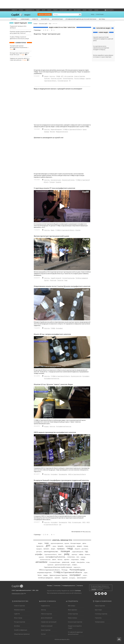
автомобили (41, 562)
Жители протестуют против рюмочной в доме (51, 236)
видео (46, 575)
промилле (40, 546)
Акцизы (46, 426)
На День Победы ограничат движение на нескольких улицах (19, 38)
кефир (81, 554)
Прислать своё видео (45, 14)
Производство (63, 474)
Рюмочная (53, 280)
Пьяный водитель (68, 78)
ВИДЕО (27, 15)
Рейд (69, 522)
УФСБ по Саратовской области (77, 474)
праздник (39, 549)
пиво (47, 543)
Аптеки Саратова (73, 614)
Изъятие (78, 230)
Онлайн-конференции (21, 630)
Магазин (52, 132)
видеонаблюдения (78, 552)
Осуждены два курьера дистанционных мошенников (19, 47)
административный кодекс (63, 565)
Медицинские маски (62, 132)
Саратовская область (50, 81)
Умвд (66, 280)
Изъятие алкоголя (76, 376)
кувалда (83, 557)
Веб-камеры (77, 10)
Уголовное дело (77, 522)
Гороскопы (98, 618)
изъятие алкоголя (45, 560)
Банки (84, 10)
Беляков (87, 554)
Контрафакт (59, 328)
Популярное (45, 19)
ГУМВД (53, 328)
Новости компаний (47, 626)
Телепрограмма (100, 622)
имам (54, 546)
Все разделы (109, 10)
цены (84, 543)
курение (41, 557)
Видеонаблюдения (56, 129)
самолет (57, 578)
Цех (60, 525)
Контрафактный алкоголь (52, 378)
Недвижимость (30, 10)
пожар (86, 546)
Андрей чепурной (56, 278)
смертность (77, 567)
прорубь (60, 546)
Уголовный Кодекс (55, 562)
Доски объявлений (47, 618)
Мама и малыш (73, 618)
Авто (70, 10)
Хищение (58, 182)
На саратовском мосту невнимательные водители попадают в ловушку (101, 48)
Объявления (63, 10)
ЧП (70, 81)
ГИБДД (58, 76)
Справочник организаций (49, 622)
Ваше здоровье (73, 610)
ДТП (62, 76)
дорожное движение (57, 543)
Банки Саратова (46, 630)
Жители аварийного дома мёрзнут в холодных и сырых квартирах (103, 56)
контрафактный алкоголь (55, 557)
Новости (14, 10)
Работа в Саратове (46, 614)
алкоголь (88, 532)
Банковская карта (56, 180)
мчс (78, 557)
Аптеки (21, 10)
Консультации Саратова (75, 622)
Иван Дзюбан (81, 562)
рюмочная (66, 562)
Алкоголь (52, 76)
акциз (53, 549)
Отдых (90, 10)
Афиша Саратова (100, 606)
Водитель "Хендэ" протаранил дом (47, 34)
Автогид (43, 610)
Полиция (52, 182)
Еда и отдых (98, 610)
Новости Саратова (79, 76)
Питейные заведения (82, 278)
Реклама (49, 586)
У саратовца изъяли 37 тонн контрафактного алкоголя (54, 188)
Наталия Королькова (68, 278)
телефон (74, 565)
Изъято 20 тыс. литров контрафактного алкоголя (52, 334)
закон (54, 559)
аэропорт (74, 554)
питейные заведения (45, 578)
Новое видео (25, 19)
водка (40, 543)
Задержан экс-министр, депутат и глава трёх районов (20, 59)
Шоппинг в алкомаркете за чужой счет (49, 138)
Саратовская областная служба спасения (58, 567)
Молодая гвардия (76, 543)
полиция (65, 551)
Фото (44, 10)
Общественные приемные (22, 634)
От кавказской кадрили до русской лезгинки (81, 19)
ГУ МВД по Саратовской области (72, 129)
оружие (67, 543)
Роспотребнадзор (77, 570)
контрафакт (75, 575)
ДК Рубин (39, 552)
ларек (86, 573)
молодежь (72, 578)
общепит (77, 549)
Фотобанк (17, 626)
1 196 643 (93, 589)
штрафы (39, 554)
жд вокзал (50, 565)
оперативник (75, 560)
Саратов (88, 78)
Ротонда (64, 570)
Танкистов (60, 280)
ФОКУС (49, 10)
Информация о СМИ (18, 593)
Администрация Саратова (58, 575)
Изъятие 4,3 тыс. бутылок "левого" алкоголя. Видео (53, 384)
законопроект (82, 578)
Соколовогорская (63, 81)
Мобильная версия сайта (62, 639)
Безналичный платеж (68, 180)
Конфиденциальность (69, 586)
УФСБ (84, 522)
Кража (85, 129)
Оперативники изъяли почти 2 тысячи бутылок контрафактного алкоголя (62, 286)
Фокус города (18, 618)
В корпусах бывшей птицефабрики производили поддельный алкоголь (61, 480)
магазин (46, 549)
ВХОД (93, 14)
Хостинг (43, 634)
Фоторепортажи (57, 19)
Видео (38, 10)
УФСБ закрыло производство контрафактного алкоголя (55, 432)
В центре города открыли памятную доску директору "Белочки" (20, 32)
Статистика (57, 586)
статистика (71, 557)
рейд (67, 554)
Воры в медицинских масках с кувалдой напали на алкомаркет (58, 89)
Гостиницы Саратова (101, 614)
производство (70, 546)
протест (67, 559)
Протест (46, 280)
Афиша (96, 10)
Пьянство (47, 78)
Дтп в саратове (69, 76)
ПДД (86, 552)
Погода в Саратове (20, 622)
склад (88, 562)
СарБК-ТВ (17, 614)
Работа (55, 10)
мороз (85, 575)
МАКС (60, 554)
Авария (46, 76)
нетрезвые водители (44, 572)
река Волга (85, 549)
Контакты (80, 586)
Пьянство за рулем (56, 78)
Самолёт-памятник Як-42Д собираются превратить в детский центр (103, 39)
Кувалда (46, 132)
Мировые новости (19, 610)
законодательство (51, 551)
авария (79, 546)
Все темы (102, 19)
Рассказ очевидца (79, 78)
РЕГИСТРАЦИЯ (100, 14)
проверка (61, 549)
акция (73, 562)
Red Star (60, 560)
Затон (40, 575)
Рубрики (14, 19)
